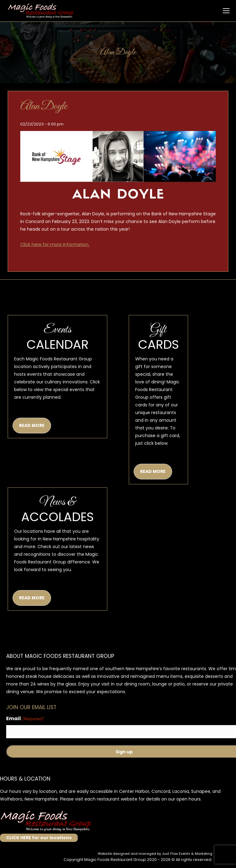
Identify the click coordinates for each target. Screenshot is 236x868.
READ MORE (32, 425)
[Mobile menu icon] (226, 11)
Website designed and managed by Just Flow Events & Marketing (155, 854)
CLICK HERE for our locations (39, 838)
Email (25, 719)
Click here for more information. (55, 244)
